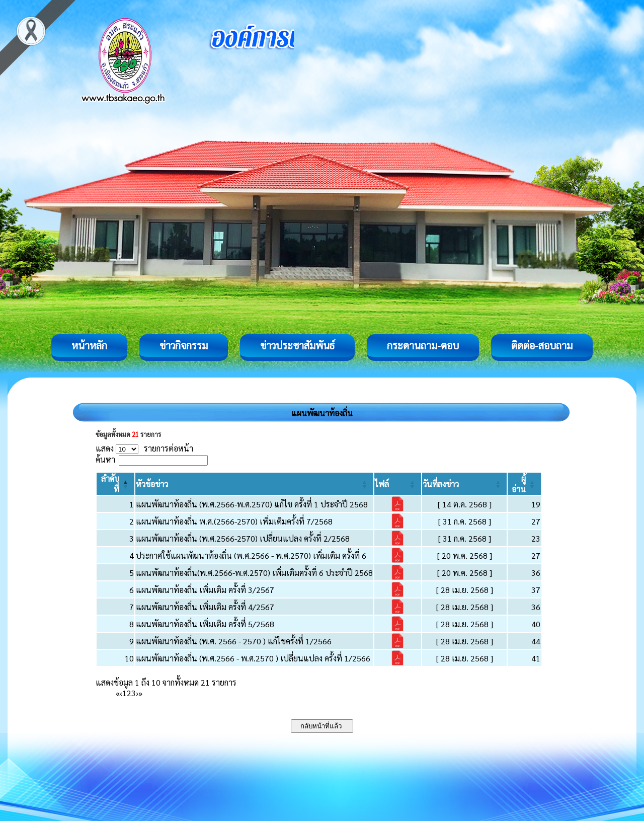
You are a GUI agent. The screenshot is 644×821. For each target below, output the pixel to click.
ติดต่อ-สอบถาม (542, 345)
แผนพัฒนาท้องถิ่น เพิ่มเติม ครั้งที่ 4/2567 (205, 607)
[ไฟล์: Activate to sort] (398, 484)
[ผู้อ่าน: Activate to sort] (525, 484)
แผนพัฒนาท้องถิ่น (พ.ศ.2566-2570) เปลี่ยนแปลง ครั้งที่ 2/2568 (243, 538)
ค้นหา (105, 459)
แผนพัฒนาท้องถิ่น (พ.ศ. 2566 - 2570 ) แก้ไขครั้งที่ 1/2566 (234, 641)
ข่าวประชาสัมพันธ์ (297, 345)
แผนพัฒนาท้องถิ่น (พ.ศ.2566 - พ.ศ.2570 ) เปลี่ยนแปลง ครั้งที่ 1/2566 (253, 658)
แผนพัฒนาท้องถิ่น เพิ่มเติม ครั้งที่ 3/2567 (205, 590)
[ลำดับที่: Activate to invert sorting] (115, 484)
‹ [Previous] (121, 693)
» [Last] (140, 693)
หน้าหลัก (89, 345)
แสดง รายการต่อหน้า (144, 448)
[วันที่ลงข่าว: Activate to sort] (465, 484)
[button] (152, 484)
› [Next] (137, 693)
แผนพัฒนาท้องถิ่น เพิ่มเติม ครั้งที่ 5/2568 (205, 624)
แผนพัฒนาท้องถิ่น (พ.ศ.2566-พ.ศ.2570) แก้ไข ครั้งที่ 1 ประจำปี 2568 (252, 504)
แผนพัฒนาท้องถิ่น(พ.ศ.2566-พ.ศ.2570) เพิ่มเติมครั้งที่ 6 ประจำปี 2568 (254, 573)
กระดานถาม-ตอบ (423, 345)
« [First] (118, 693)
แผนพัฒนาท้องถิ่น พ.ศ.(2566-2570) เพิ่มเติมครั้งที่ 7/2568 (234, 521)
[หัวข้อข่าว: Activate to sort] (254, 484)
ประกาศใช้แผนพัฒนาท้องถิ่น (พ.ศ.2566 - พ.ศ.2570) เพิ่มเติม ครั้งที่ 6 (251, 555)
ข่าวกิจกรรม (184, 345)
